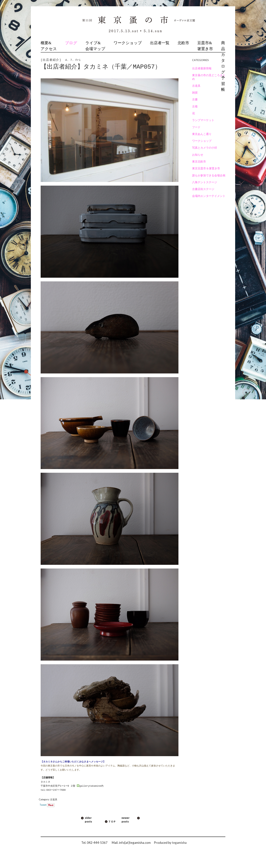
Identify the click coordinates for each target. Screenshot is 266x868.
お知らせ (198, 155)
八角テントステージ (205, 182)
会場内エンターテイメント (209, 196)
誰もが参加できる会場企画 (209, 175)
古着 (195, 106)
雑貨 (195, 92)
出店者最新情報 (202, 68)
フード (196, 127)
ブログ (71, 43)
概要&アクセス (49, 46)
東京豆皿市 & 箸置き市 (206, 168)
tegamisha (179, 843)
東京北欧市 (199, 161)
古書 (195, 99)
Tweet (43, 805)
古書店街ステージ (203, 189)
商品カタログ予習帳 (223, 66)
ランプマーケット (203, 120)
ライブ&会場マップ (95, 46)
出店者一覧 (160, 43)
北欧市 (183, 43)
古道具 (54, 799)
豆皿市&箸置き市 (205, 46)
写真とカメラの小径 (205, 148)
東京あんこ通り (202, 134)
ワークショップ (128, 43)
